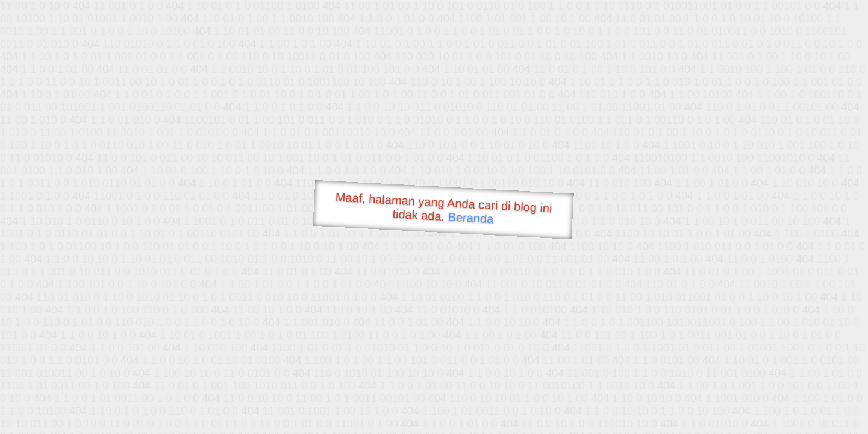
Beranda (471, 218)
